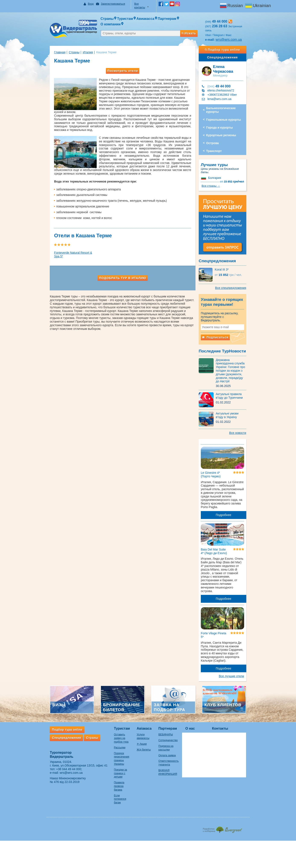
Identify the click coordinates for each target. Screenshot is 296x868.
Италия (79, 45)
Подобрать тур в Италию (120, 259)
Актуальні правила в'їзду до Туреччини (237, 380)
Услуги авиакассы (145, 717)
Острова (217, 132)
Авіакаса (142, 711)
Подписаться (220, 325)
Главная (51, 45)
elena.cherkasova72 (225, 80)
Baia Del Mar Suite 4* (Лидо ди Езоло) (218, 536)
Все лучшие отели (240, 656)
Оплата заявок (171, 738)
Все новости (246, 417)
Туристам (113, 711)
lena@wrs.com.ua (224, 88)
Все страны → (243, 172)
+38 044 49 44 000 (60, 752)
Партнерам (171, 711)
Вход (85, 4)
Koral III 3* (226, 261)
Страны (66, 45)
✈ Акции (139, 723)
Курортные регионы (225, 124)
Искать (193, 24)
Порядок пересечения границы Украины (116, 736)
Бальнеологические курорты (225, 99)
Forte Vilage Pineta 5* (218, 615)
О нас (198, 711)
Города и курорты (224, 117)
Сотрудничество (172, 723)
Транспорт (218, 140)
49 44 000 (223, 75)
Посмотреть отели (120, 63)
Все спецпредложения (239, 279)
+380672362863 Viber (226, 84)
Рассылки (111, 726)
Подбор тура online (229, 42)
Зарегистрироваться (107, 4)
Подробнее (230, 497)
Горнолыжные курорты (228, 109)
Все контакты (141, 4)
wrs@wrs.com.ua (233, 32)
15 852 (241, 164)
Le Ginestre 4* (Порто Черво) (215, 461)
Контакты (228, 711)
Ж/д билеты (141, 729)
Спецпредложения (229, 50)
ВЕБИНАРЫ (169, 717)
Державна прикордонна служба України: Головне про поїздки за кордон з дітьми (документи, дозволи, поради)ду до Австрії (237, 356)
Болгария (219, 164)
